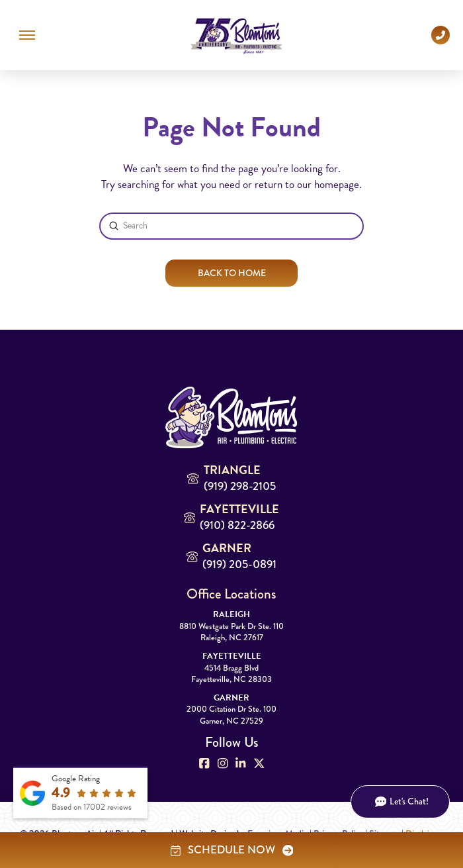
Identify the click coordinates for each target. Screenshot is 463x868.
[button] (27, 35)
